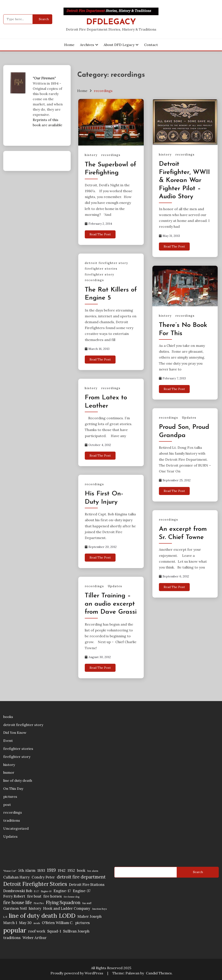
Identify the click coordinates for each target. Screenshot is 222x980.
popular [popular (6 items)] (15, 930)
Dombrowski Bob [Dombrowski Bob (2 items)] (18, 891)
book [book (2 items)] (81, 870)
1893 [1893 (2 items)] (41, 870)
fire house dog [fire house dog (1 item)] (72, 897)
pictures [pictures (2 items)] (82, 923)
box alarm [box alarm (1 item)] (93, 871)
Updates (189, 418)
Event (8, 741)
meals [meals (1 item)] (37, 923)
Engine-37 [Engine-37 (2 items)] (82, 891)
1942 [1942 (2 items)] (62, 870)
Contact (151, 45)
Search (198, 872)
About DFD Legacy (119, 45)
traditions (12, 820)
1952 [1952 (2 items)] (71, 870)
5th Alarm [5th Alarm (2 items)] (27, 870)
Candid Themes (159, 973)
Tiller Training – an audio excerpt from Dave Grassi (111, 604)
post (7, 805)
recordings (111, 155)
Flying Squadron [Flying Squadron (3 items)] (63, 902)
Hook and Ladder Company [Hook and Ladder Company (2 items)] (67, 908)
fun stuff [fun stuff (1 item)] (87, 903)
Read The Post (100, 234)
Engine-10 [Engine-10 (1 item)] (46, 891)
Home (69, 45)
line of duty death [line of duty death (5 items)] (33, 916)
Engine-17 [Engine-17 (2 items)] (62, 891)
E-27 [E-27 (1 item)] (37, 891)
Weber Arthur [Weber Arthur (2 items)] (35, 938)
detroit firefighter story (106, 263)
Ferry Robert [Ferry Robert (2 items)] (14, 896)
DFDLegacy (111, 22)
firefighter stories (101, 269)
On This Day (13, 788)
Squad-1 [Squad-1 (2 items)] (54, 931)
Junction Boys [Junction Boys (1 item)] (99, 909)
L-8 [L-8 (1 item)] (5, 917)
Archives (87, 45)
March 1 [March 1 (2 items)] (10, 923)
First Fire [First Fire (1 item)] (39, 903)
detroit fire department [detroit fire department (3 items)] (81, 877)
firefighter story (100, 274)
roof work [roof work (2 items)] (37, 931)
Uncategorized (16, 828)
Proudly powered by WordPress (77, 973)
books (8, 717)
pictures (10, 796)
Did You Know (15, 733)
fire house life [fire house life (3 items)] (18, 902)
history (91, 155)
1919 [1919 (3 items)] (51, 870)
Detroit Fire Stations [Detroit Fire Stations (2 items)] (87, 885)
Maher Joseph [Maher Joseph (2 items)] (90, 916)
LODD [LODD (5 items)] (67, 916)
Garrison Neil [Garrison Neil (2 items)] (15, 908)
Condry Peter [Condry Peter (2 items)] (43, 877)
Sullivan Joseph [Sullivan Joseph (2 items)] (76, 931)
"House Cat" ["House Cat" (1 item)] (10, 871)
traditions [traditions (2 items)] (12, 938)
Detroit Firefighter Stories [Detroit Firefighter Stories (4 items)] (35, 884)
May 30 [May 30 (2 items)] (25, 923)
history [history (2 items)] (35, 908)
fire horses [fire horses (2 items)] (53, 896)
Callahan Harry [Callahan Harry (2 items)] (16, 877)
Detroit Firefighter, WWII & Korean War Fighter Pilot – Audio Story (184, 180)
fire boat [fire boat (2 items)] (34, 896)
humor (9, 772)
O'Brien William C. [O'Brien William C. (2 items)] (58, 923)
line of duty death (18, 780)
